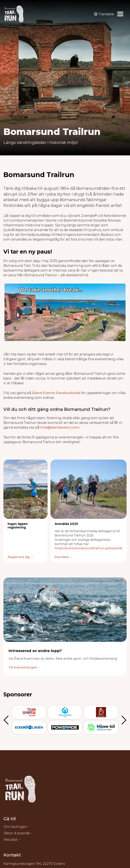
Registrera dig (19, 557)
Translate (104, 14)
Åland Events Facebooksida (56, 393)
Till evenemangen (23, 668)
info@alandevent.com (60, 427)
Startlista (62, 557)
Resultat (11, 840)
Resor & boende (17, 833)
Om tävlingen (15, 827)
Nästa (123, 720)
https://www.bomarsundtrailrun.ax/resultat (89, 548)
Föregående (7, 720)
